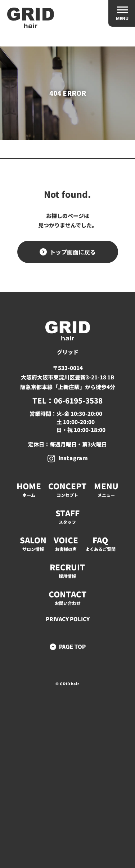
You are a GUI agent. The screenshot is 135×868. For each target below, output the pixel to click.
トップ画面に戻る (72, 252)
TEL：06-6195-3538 (67, 400)
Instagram (73, 458)
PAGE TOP (72, 647)
